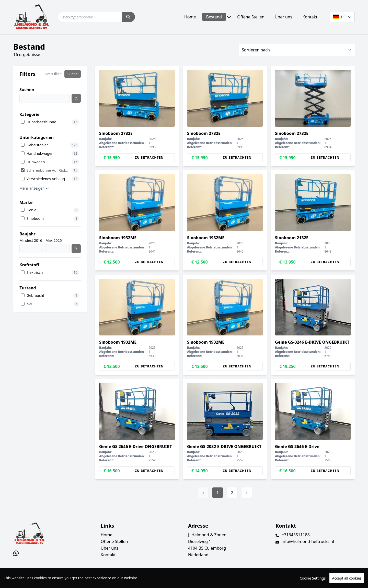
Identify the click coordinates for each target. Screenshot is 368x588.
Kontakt (310, 17)
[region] (184, 578)
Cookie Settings (313, 578)
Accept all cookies (347, 578)
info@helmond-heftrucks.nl (308, 541)
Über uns (284, 17)
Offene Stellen (251, 17)
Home (190, 17)
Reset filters (54, 74)
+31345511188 (296, 535)
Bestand (214, 17)
